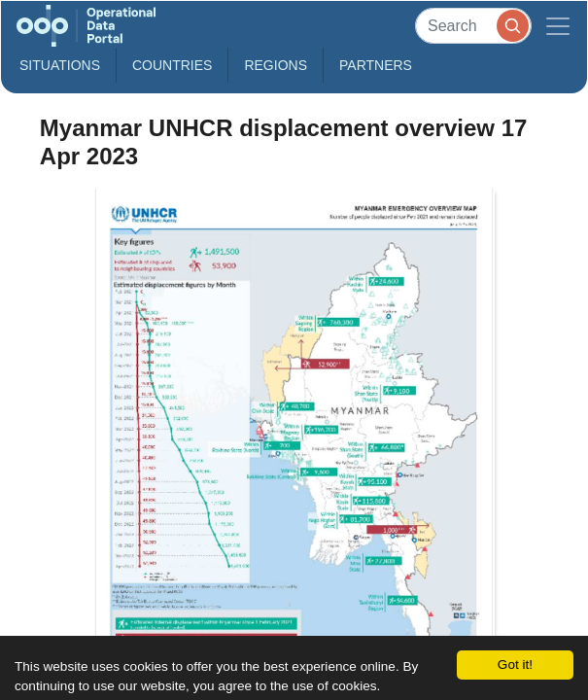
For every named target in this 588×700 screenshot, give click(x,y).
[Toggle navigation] (558, 26)
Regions (276, 65)
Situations (60, 65)
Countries (172, 65)
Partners (376, 65)
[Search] (473, 26)
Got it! (515, 665)
